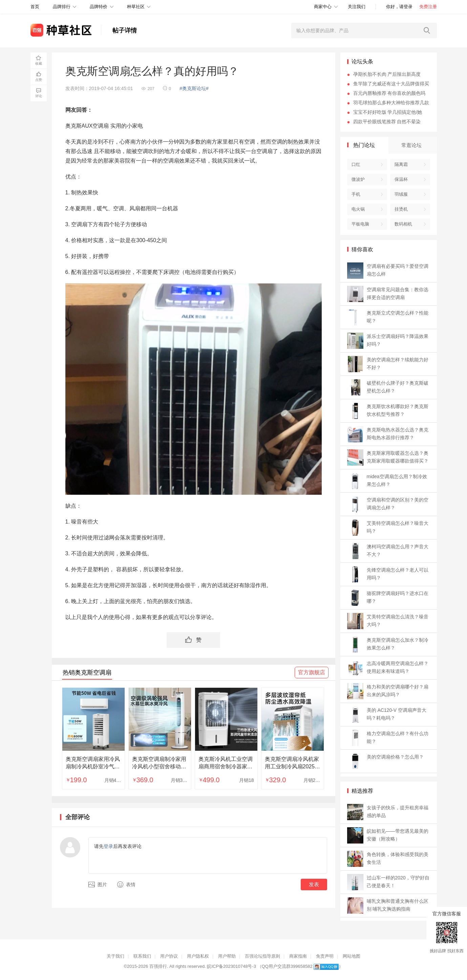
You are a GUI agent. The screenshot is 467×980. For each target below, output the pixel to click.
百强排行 (158, 966)
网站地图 (352, 956)
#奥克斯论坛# (194, 88)
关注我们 (357, 7)
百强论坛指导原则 (262, 956)
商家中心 (323, 7)
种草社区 (136, 7)
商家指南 (298, 956)
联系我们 (142, 956)
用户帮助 (227, 956)
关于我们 (115, 956)
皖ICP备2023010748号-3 (231, 966)
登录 (108, 846)
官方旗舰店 (312, 672)
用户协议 (169, 956)
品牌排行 (62, 7)
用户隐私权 (198, 956)
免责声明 (325, 956)
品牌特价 (99, 7)
